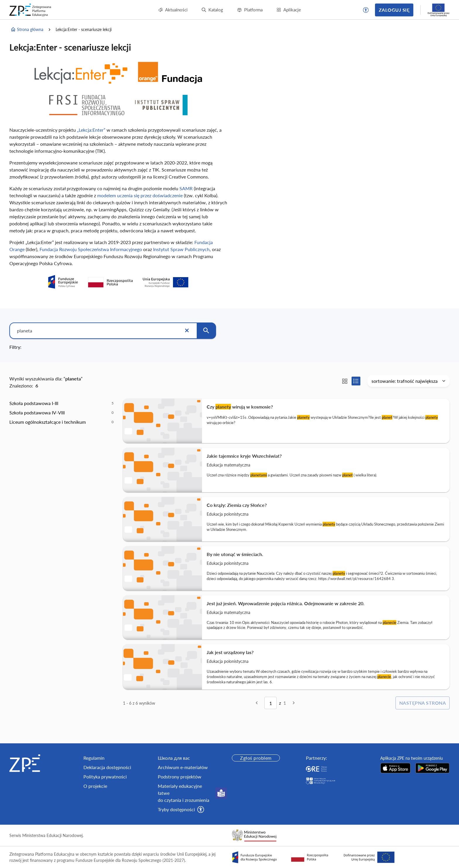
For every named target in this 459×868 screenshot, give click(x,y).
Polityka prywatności (105, 777)
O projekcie (95, 786)
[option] (61, 403)
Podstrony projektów (180, 777)
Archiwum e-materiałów (183, 767)
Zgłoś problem (256, 758)
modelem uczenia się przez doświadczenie (141, 195)
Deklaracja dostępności (107, 767)
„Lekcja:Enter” (91, 130)
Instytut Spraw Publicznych (181, 249)
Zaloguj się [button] (394, 10)
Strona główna (27, 30)
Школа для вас (174, 758)
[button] (366, 10)
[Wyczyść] (187, 331)
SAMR (186, 188)
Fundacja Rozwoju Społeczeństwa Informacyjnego (91, 249)
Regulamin (94, 758)
